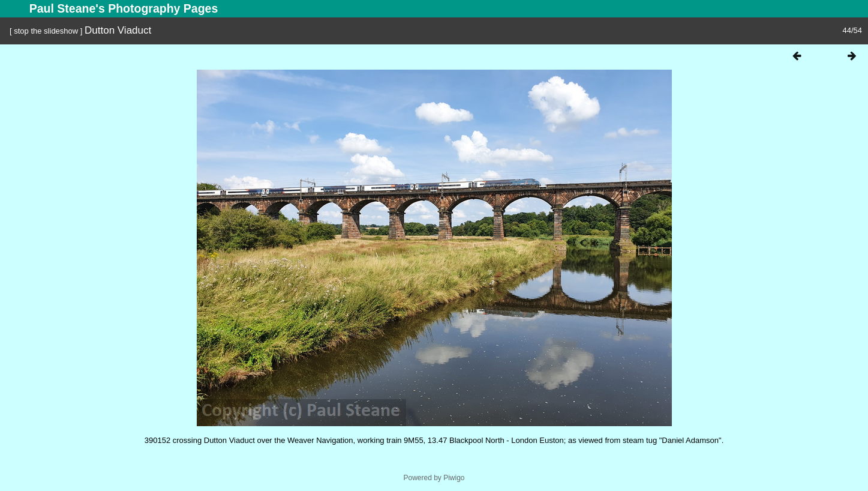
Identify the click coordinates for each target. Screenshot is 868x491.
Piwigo (454, 478)
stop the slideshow (46, 31)
